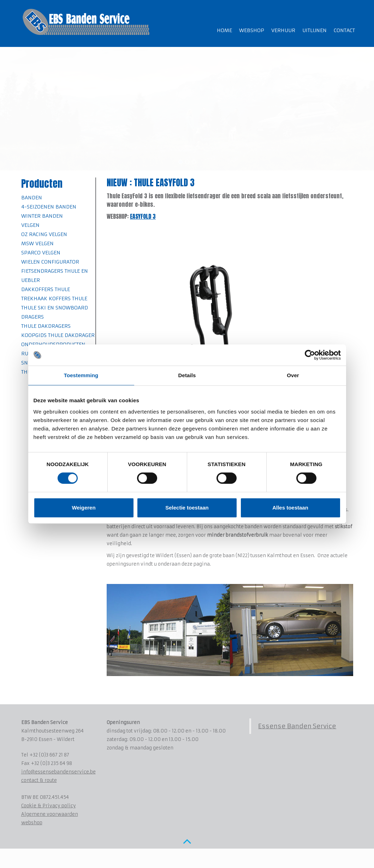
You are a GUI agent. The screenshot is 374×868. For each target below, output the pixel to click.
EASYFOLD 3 (143, 216)
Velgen (30, 225)
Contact (344, 30)
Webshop (252, 30)
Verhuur (283, 30)
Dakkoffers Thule (46, 289)
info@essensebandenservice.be (58, 772)
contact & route (39, 780)
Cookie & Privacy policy (49, 806)
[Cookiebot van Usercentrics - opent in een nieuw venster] (310, 355)
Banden (32, 198)
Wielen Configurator (50, 262)
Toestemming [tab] (81, 375)
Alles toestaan (290, 508)
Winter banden (42, 216)
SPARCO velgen (41, 253)
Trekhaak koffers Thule (54, 299)
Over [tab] (293, 375)
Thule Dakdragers (46, 326)
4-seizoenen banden (49, 207)
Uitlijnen (314, 30)
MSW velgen (37, 243)
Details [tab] (187, 375)
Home (224, 30)
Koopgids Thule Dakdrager (58, 335)
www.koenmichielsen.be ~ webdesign (82, 859)
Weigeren (84, 508)
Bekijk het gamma (52, 103)
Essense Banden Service (297, 726)
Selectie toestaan (187, 508)
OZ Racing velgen (44, 234)
